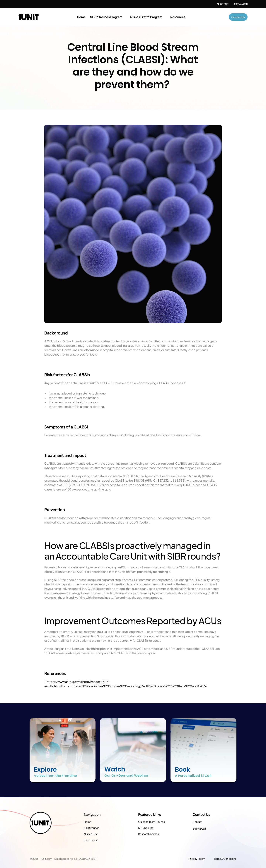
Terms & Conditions (225, 859)
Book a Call (199, 828)
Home (81, 17)
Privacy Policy (197, 859)
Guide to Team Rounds (151, 822)
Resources (90, 840)
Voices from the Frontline (55, 776)
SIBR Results (146, 828)
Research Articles (149, 834)
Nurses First (91, 834)
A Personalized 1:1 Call (193, 776)
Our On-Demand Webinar (126, 775)
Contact (197, 822)
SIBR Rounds (91, 828)
